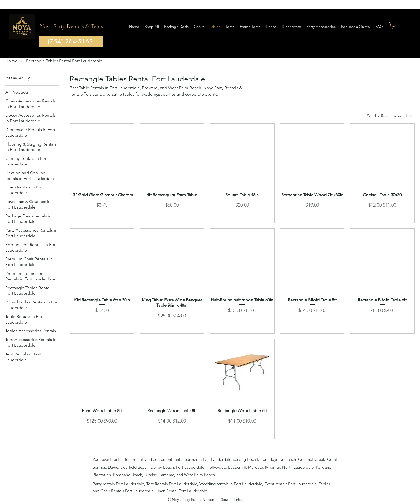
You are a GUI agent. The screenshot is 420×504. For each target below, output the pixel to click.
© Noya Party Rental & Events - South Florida (206, 499)
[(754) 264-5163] (71, 41)
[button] (393, 26)
